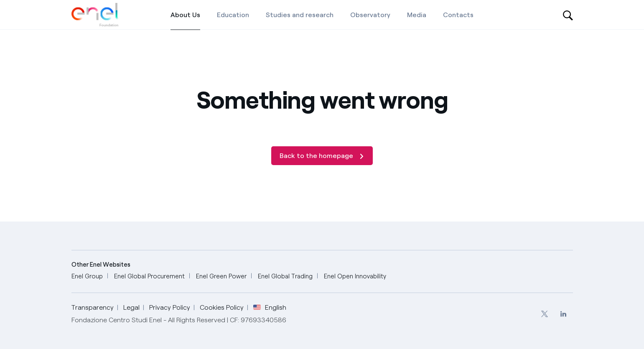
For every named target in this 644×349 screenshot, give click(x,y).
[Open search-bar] (568, 15)
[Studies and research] (300, 15)
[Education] (233, 15)
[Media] (417, 15)
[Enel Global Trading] (285, 276)
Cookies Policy (222, 307)
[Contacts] (458, 15)
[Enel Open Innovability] (355, 276)
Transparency (93, 307)
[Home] (95, 15)
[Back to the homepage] (322, 156)
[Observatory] (370, 15)
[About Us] (185, 15)
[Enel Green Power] (221, 276)
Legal (131, 307)
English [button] (270, 308)
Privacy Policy (170, 307)
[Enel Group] (87, 276)
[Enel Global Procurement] (149, 276)
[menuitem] (545, 314)
